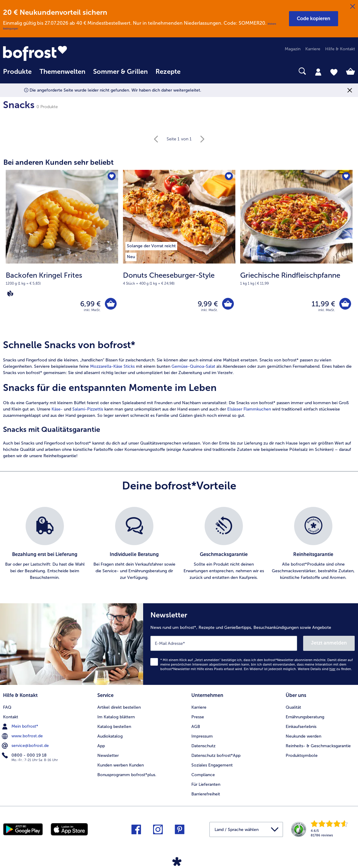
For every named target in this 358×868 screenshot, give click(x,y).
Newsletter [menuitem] (108, 756)
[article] (179, 399)
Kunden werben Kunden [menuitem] (121, 765)
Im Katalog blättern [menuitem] (116, 717)
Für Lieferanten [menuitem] (206, 784)
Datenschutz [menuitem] (203, 746)
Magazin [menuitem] (293, 49)
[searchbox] (192, 71)
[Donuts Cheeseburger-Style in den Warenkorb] (228, 304)
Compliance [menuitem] (203, 775)
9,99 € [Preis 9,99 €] (208, 304)
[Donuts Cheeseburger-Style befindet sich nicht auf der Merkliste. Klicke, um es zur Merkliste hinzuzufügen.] (229, 176)
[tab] (318, 72)
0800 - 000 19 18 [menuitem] (25, 755)
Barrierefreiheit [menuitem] (206, 794)
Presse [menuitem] (198, 717)
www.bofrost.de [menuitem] (23, 736)
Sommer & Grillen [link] (120, 72)
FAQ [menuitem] (7, 707)
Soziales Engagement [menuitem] (212, 765)
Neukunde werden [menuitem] (303, 736)
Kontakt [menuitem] (11, 717)
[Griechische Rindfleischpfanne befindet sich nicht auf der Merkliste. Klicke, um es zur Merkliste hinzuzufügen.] (346, 176)
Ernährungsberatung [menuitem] (305, 717)
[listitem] (151, 245)
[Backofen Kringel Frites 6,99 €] (62, 251)
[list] (179, 544)
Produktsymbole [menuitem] (302, 756)
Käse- (57, 409)
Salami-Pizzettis (88, 409)
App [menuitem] (101, 746)
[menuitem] (17, 75)
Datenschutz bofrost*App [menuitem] (216, 756)
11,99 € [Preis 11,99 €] (323, 304)
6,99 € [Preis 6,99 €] (90, 304)
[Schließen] (353, 7)
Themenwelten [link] (62, 72)
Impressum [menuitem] (202, 736)
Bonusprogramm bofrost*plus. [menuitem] (127, 775)
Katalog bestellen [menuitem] (114, 727)
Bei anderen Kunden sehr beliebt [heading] (58, 162)
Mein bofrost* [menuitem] (21, 726)
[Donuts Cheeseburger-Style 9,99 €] (179, 251)
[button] (314, 19)
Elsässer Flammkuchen (249, 409)
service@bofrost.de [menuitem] (26, 746)
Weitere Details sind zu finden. (325, 669)
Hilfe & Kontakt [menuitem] (340, 49)
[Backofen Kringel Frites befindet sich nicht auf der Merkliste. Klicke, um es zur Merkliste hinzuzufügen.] (112, 176)
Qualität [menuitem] (293, 707)
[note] (62, 284)
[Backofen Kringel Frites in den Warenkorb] (111, 304)
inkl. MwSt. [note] (92, 310)
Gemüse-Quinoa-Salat (193, 366)
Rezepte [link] (168, 72)
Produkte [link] (17, 72)
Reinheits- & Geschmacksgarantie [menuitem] (318, 746)
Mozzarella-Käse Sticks (112, 366)
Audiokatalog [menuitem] (110, 736)
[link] (56, 53)
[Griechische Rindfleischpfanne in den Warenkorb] (345, 304)
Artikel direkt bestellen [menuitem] (119, 707)
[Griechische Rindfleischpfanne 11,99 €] (296, 251)
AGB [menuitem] (196, 727)
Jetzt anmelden (329, 643)
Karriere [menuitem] (313, 49)
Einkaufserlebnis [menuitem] (301, 727)
